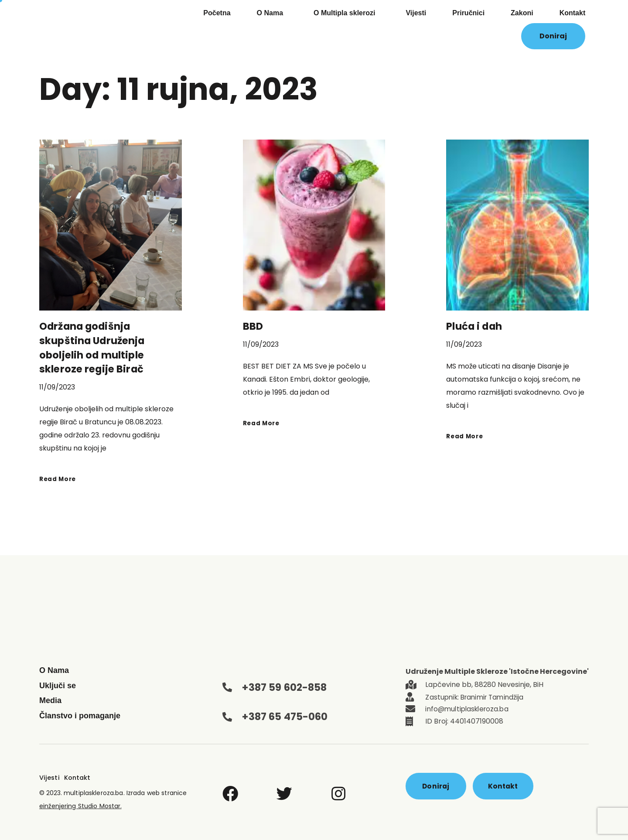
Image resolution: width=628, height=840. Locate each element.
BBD (253, 326)
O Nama (272, 13)
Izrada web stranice (155, 790)
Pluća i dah (476, 326)
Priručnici (468, 13)
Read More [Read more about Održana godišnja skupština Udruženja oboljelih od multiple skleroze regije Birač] (59, 477)
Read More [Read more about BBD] (263, 422)
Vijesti (416, 13)
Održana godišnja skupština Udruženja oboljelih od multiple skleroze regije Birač (95, 347)
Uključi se (58, 684)
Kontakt (573, 13)
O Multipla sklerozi (346, 13)
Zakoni (522, 13)
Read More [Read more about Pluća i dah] (466, 435)
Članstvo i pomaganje (80, 714)
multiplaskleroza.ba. (94, 790)
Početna (217, 13)
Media (50, 700)
